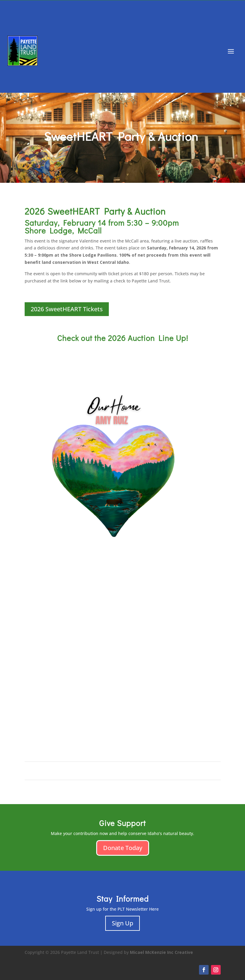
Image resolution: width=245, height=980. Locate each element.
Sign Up (122, 923)
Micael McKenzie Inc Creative (161, 952)
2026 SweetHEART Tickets (67, 309)
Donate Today (123, 848)
